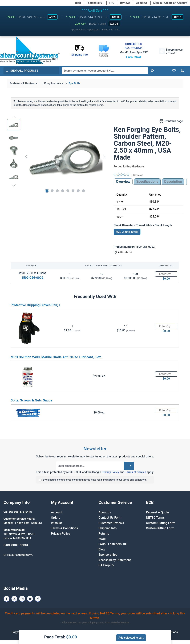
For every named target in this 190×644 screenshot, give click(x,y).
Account (57, 512)
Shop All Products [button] (22, 71)
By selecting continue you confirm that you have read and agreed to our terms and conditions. (95, 480)
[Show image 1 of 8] (47, 191)
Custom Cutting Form (161, 523)
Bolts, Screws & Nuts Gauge (31, 400)
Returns (104, 534)
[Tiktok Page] (38, 599)
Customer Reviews (111, 523)
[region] (57, 156)
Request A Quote (157, 512)
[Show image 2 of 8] (52, 191)
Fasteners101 (95, 3)
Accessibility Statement (115, 560)
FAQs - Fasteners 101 (113, 544)
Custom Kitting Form (160, 528)
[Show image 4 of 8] (63, 191)
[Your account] (182, 71)
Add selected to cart (131, 638)
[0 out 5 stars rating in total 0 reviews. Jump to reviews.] (128, 175)
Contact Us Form (110, 518)
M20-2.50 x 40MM (127, 232)
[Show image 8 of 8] (83, 191)
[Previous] (26, 156)
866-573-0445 (134, 48)
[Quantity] (166, 274)
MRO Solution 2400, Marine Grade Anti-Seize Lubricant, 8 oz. (56, 357)
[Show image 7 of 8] (78, 191)
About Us (142, 3)
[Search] (152, 71)
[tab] (173, 182)
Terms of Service (136, 472)
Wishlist (56, 523)
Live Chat (134, 57)
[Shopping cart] (171, 51)
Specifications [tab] (147, 182)
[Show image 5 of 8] (68, 191)
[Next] (104, 156)
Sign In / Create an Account (170, 3)
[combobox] (105, 71)
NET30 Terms (155, 518)
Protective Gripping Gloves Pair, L (36, 305)
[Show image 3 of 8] (57, 191)
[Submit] (129, 466)
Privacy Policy (110, 472)
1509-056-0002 (32, 278)
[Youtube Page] (30, 599)
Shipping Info (108, 528)
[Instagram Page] (22, 599)
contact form (24, 555)
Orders (56, 518)
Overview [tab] (123, 182)
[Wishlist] (174, 71)
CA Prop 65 (106, 565)
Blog (78, 3)
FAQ (112, 3)
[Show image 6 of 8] (73, 191)
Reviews (125, 3)
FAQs (102, 539)
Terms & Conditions (64, 528)
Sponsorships (108, 555)
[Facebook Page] (7, 599)
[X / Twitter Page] (14, 599)
